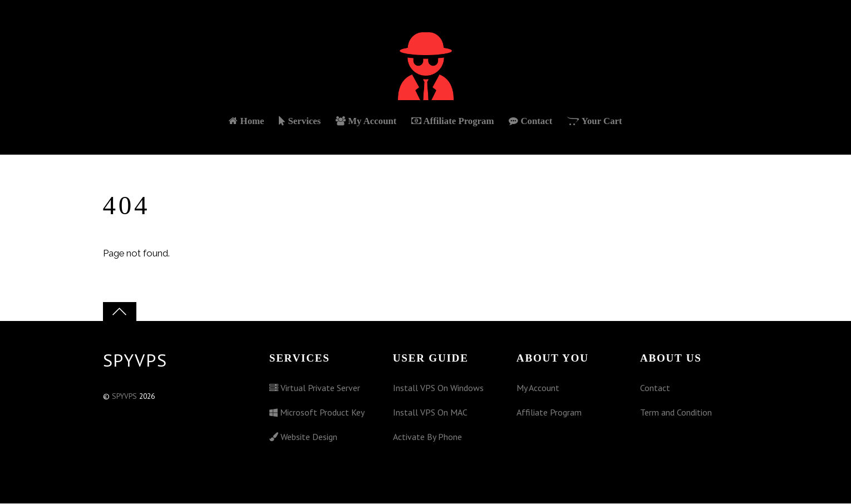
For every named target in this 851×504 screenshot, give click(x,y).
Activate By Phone (427, 437)
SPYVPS (124, 397)
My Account (366, 123)
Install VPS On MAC (430, 413)
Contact (532, 123)
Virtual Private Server (315, 389)
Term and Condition (676, 413)
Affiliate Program (453, 123)
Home (245, 123)
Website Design (303, 437)
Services (299, 123)
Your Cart (596, 123)
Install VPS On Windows (438, 389)
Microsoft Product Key (317, 413)
